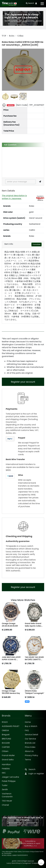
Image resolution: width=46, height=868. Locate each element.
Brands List (30, 743)
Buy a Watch (31, 726)
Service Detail (32, 735)
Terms (28, 760)
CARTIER (6, 747)
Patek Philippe (9, 781)
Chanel (5, 805)
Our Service (30, 739)
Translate (36, 244)
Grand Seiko (8, 760)
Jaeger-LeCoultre (10, 777)
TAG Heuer (7, 801)
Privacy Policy (32, 755)
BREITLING (6, 739)
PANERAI (6, 769)
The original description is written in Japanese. (14, 197)
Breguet (6, 735)
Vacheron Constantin (7, 795)
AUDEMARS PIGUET (11, 726)
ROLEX (5, 722)
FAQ (27, 730)
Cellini (20, 36)
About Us (29, 751)
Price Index (30, 747)
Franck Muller (8, 755)
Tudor (5, 785)
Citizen (5, 751)
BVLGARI (6, 743)
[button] (5, 70)
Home (28, 722)
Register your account (23, 382)
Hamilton (6, 764)
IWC (4, 773)
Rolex (12, 36)
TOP (4, 36)
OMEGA (5, 730)
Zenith (5, 789)
